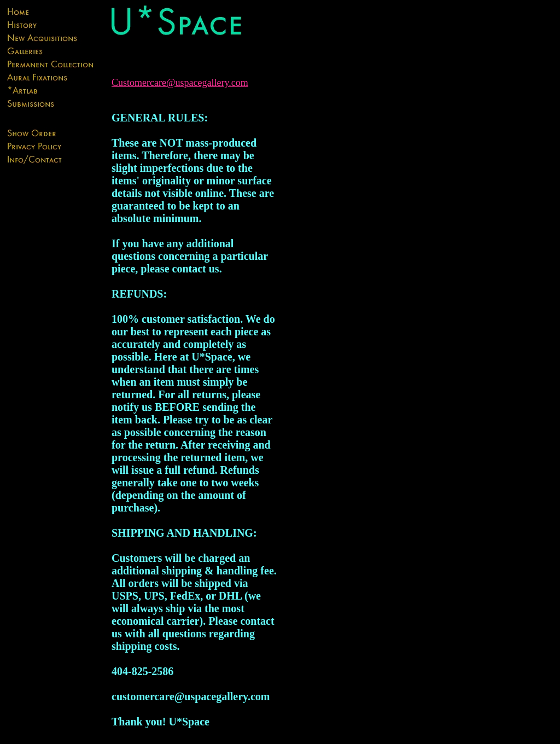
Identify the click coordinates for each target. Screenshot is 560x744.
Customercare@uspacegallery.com (180, 83)
